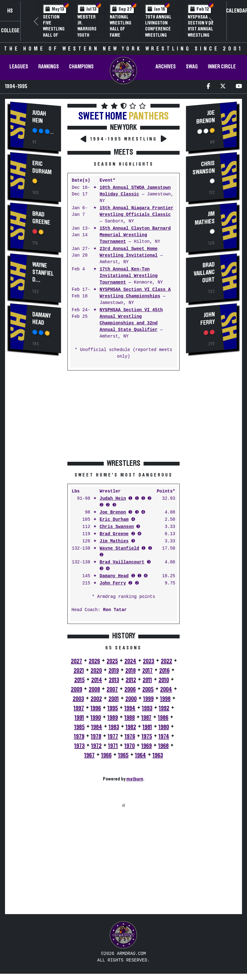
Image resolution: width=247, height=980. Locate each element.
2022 (166, 661)
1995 (113, 708)
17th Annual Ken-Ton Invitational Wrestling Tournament (129, 276)
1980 (164, 727)
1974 (164, 737)
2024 (130, 661)
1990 (96, 718)
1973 (79, 746)
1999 (148, 699)
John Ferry (113, 583)
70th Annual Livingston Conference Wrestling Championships (161, 29)
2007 (112, 690)
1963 (158, 755)
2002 (96, 699)
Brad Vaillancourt (122, 562)
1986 (163, 718)
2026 (94, 661)
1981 (147, 727)
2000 (131, 699)
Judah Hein (39, 117)
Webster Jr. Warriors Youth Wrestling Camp (88, 32)
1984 (97, 727)
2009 (76, 690)
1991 (79, 718)
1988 (130, 718)
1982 (131, 727)
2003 (78, 699)
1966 (106, 755)
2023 (149, 661)
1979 (79, 737)
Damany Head (42, 318)
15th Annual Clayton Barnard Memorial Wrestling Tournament (135, 235)
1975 (147, 737)
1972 (96, 746)
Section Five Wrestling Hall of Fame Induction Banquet (54, 35)
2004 (166, 690)
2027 (76, 661)
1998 (165, 699)
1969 (147, 746)
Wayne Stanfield (43, 272)
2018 (131, 671)
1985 (79, 727)
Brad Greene (41, 218)
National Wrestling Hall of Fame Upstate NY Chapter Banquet (121, 35)
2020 (96, 671)
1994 (130, 708)
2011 (147, 680)
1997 (79, 708)
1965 (123, 755)
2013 (114, 680)
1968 (163, 746)
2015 (79, 680)
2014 (97, 680)
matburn (135, 779)
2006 (130, 690)
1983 (114, 727)
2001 (114, 699)
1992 (164, 708)
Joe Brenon (113, 512)
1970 (130, 746)
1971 (113, 746)
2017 (147, 671)
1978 (96, 737)
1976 (130, 737)
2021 (79, 671)
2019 (114, 671)
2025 (112, 661)
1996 (96, 708)
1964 (141, 755)
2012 (131, 680)
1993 (147, 708)
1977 (113, 737)
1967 (89, 755)
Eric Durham (42, 168)
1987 (146, 718)
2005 (148, 690)
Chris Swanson (117, 527)
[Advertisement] (36, 465)
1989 (113, 718)
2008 (94, 690)
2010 (164, 680)
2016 (164, 671)
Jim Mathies (114, 541)
